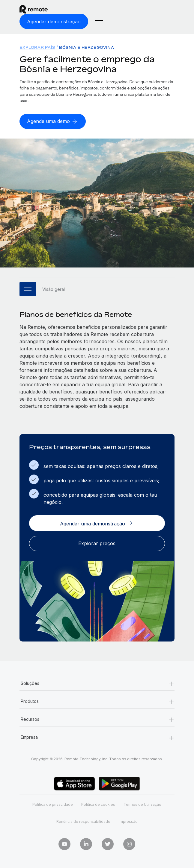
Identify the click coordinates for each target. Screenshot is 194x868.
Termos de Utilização (142, 804)
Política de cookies (98, 804)
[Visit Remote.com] (58, 9)
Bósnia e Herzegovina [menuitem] (87, 47)
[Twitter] (108, 844)
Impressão (128, 821)
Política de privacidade (53, 804)
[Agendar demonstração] (54, 21)
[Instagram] (129, 844)
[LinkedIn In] (86, 844)
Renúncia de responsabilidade (83, 821)
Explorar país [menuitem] (37, 47)
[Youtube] (64, 844)
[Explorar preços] (97, 544)
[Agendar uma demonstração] (97, 523)
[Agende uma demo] (53, 121)
